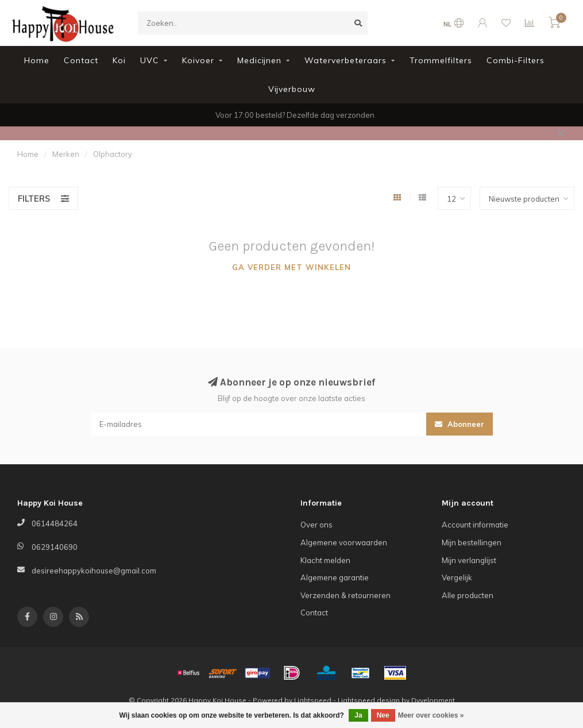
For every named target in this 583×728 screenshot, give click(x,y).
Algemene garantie (335, 577)
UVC (150, 60)
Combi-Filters (516, 60)
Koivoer (198, 60)
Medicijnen (259, 60)
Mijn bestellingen (472, 542)
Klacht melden (325, 560)
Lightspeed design (369, 700)
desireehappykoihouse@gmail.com (94, 571)
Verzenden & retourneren (345, 595)
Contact (81, 60)
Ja (358, 715)
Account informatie (475, 525)
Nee (383, 715)
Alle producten (468, 595)
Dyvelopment (433, 700)
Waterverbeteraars (345, 60)
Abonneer (460, 424)
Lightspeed (313, 700)
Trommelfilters (441, 60)
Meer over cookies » (431, 715)
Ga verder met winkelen (291, 267)
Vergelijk (457, 577)
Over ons (316, 525)
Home (37, 60)
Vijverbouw (292, 89)
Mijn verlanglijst (469, 560)
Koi (119, 60)
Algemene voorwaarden (344, 542)
